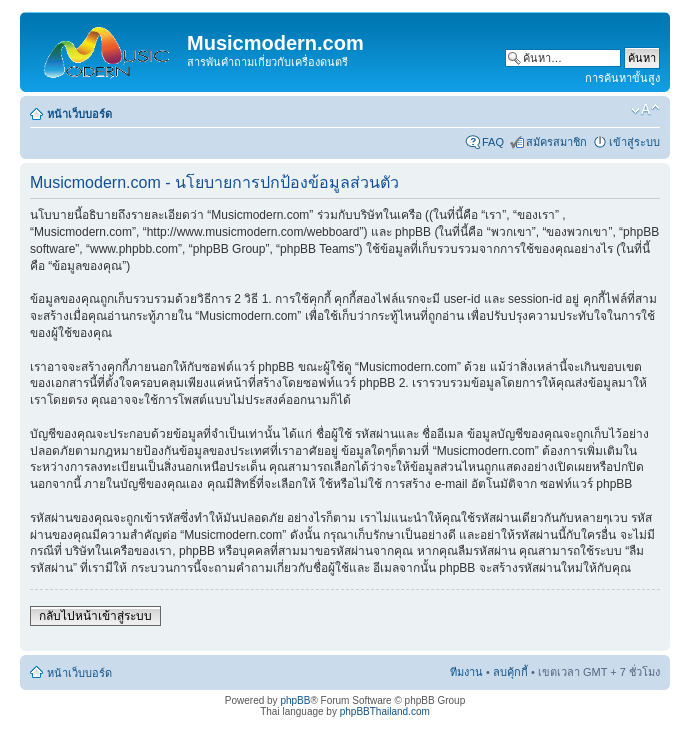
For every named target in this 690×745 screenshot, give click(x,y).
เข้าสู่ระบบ (634, 142)
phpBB (295, 700)
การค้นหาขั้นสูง (622, 78)
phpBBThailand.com (385, 711)
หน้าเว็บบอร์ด (79, 114)
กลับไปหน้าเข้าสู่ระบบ (95, 616)
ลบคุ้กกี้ (510, 672)
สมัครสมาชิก (556, 142)
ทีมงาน (466, 672)
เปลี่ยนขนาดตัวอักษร (645, 110)
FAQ (493, 142)
